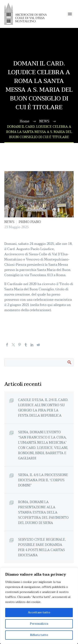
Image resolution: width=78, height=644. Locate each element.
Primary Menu (70, 14)
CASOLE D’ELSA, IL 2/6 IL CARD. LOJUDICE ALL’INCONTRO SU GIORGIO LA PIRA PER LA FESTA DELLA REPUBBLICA (43, 408)
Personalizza (39, 624)
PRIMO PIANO (30, 222)
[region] (39, 606)
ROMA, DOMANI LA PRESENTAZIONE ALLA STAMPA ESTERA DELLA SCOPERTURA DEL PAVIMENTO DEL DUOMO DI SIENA (43, 512)
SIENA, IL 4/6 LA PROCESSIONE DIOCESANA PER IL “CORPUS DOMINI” (43, 480)
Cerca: (69, 362)
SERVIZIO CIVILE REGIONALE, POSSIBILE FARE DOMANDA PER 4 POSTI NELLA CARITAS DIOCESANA (42, 547)
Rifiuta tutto (39, 635)
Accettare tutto (39, 612)
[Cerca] (39, 362)
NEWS (9, 222)
